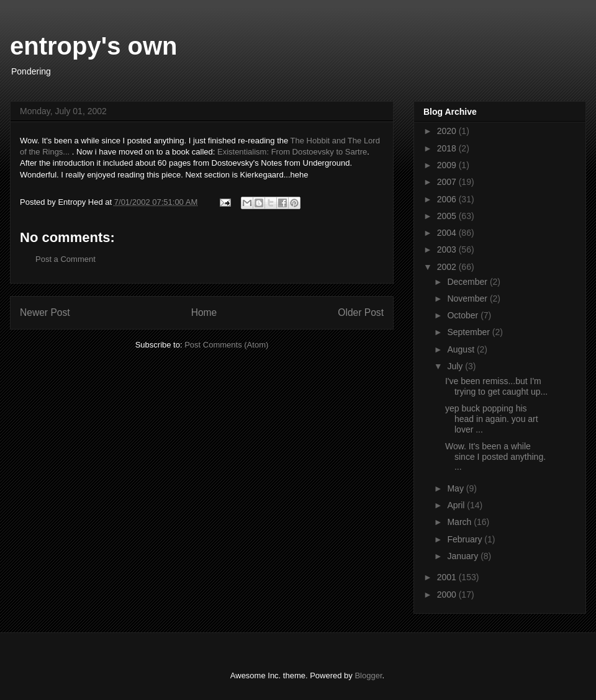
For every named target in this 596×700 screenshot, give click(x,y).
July (456, 366)
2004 (448, 233)
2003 (448, 249)
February (466, 539)
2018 (448, 148)
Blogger (368, 675)
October (464, 315)
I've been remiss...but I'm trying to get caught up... (496, 386)
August (462, 349)
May (456, 488)
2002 (448, 267)
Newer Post (45, 312)
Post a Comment (65, 259)
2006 (448, 199)
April (457, 505)
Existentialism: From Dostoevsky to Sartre (292, 152)
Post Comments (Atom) (226, 345)
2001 (448, 577)
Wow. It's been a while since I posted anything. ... (495, 457)
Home (204, 312)
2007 (448, 182)
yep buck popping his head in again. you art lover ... (492, 419)
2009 (448, 165)
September (469, 332)
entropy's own (94, 46)
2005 (448, 216)
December (468, 282)
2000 (448, 595)
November (468, 298)
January (464, 556)
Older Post (361, 312)
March (460, 522)
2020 (448, 131)
